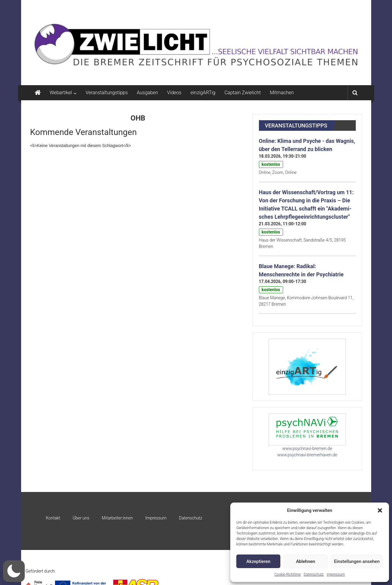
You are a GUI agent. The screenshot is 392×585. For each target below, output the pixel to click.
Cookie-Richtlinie (287, 574)
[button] (380, 510)
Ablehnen (306, 561)
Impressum (336, 574)
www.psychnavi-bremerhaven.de (307, 455)
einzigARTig (203, 93)
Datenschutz (314, 574)
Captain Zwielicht (243, 93)
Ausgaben (147, 93)
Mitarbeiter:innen (117, 518)
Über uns (81, 518)
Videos (174, 93)
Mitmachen (282, 93)
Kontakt (53, 518)
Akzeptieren (258, 561)
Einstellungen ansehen (357, 561)
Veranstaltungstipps (107, 93)
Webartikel (61, 93)
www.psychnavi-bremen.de (307, 448)
